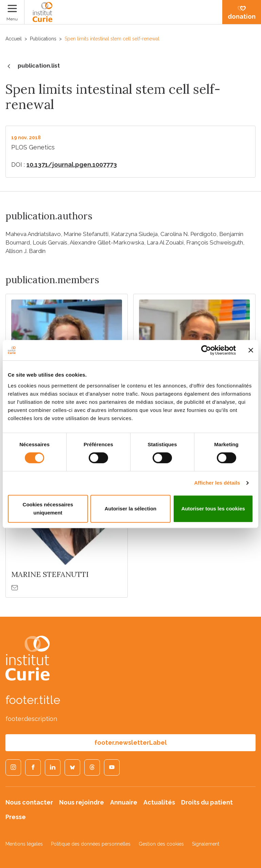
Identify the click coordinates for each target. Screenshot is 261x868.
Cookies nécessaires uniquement (48, 509)
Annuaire (124, 802)
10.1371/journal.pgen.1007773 (72, 165)
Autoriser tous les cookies (213, 509)
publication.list (33, 66)
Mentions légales (24, 844)
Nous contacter (29, 802)
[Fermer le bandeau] (251, 350)
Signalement (206, 844)
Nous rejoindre (82, 802)
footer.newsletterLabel (131, 743)
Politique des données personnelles (91, 844)
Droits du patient (207, 802)
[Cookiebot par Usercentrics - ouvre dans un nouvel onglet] (206, 350)
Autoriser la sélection (131, 509)
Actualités (159, 802)
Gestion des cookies (161, 844)
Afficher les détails (217, 483)
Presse (16, 817)
